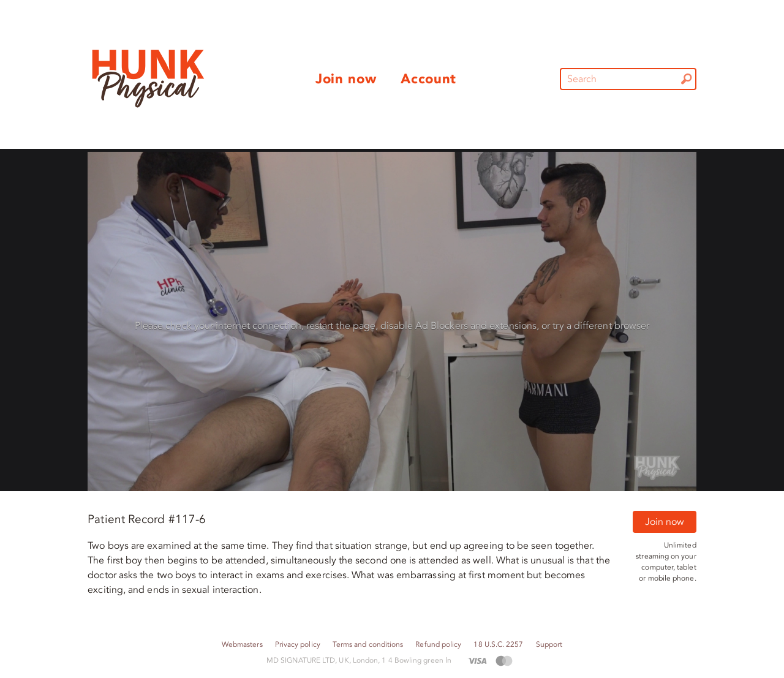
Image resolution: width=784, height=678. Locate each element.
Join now (665, 522)
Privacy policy (298, 645)
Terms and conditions (368, 645)
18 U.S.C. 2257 (498, 645)
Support (549, 645)
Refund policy (438, 645)
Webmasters (242, 645)
